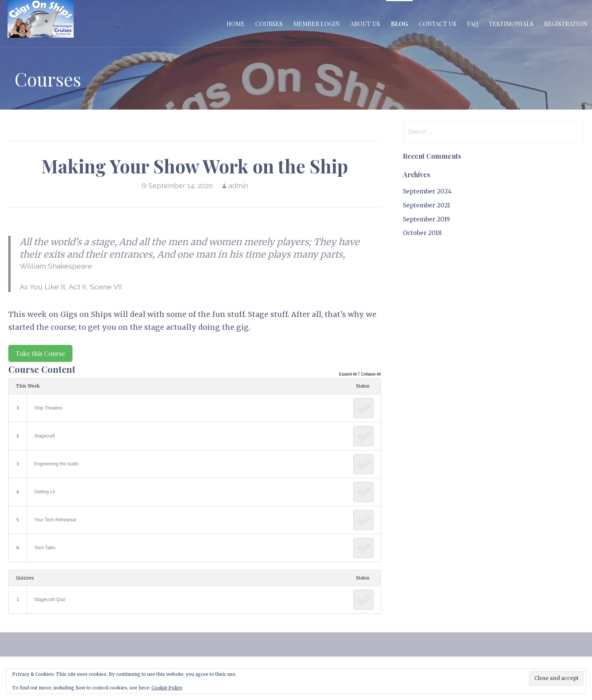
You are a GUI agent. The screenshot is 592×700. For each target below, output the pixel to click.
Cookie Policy (167, 688)
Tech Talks (45, 548)
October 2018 (422, 233)
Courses (269, 24)
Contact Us (438, 24)
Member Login (317, 24)
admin (238, 186)
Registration (566, 24)
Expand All (348, 374)
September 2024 (427, 191)
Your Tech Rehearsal (55, 520)
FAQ (473, 24)
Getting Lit (45, 492)
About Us (365, 24)
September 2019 (426, 219)
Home (236, 24)
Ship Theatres (49, 408)
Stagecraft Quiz (50, 600)
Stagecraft (45, 436)
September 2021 (426, 205)
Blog (399, 24)
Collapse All (371, 374)
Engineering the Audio (56, 464)
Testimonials (511, 24)
